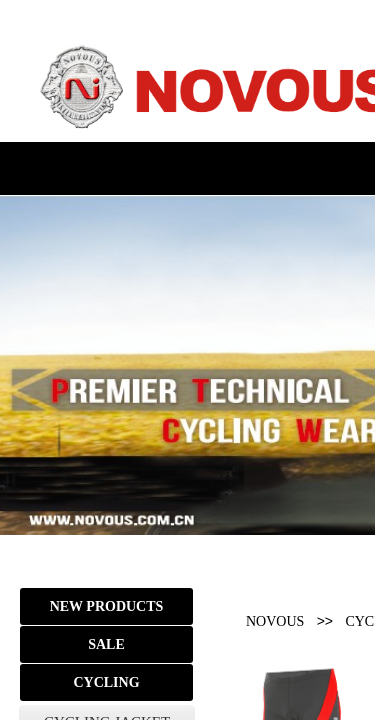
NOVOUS (275, 621)
